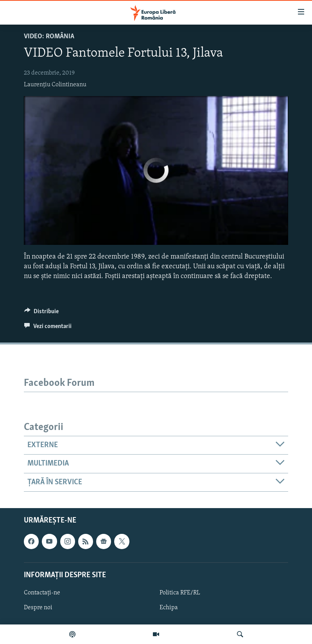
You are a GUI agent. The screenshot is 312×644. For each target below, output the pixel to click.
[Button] (41, 313)
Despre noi (38, 608)
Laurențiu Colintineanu (55, 85)
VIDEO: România (49, 37)
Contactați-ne (42, 593)
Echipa (169, 608)
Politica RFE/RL (180, 593)
